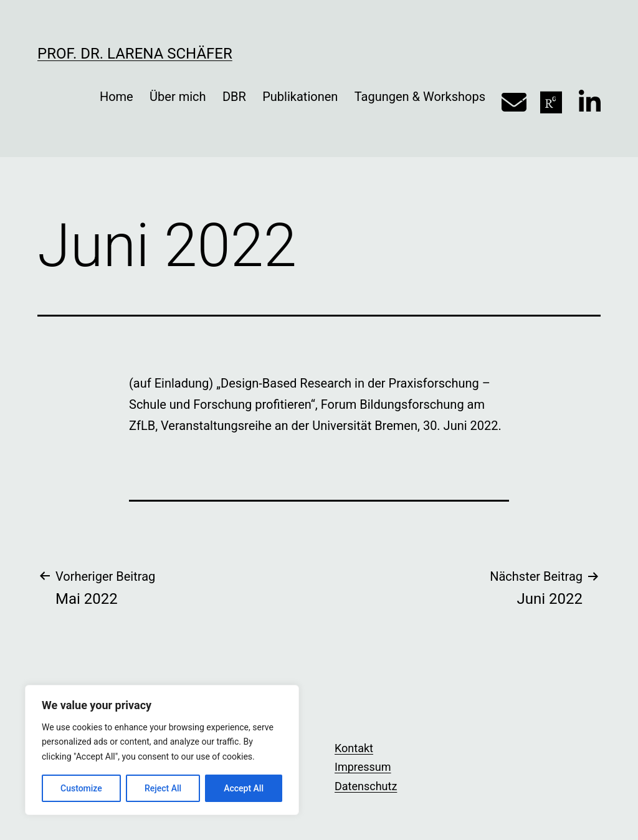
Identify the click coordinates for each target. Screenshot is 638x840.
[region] (162, 750)
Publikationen (300, 97)
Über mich (178, 97)
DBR (234, 97)
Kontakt (354, 748)
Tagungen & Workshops (420, 97)
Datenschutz (366, 786)
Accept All (244, 788)
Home (117, 97)
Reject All (163, 788)
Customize (81, 788)
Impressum (363, 767)
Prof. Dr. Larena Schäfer (135, 54)
